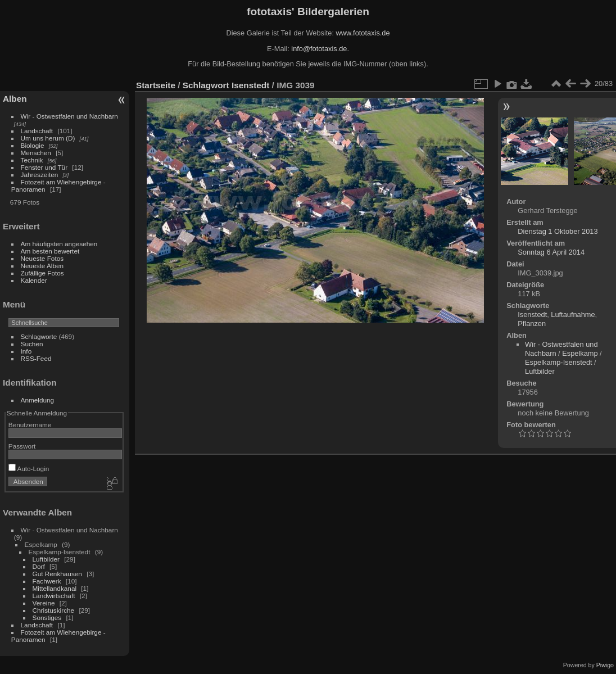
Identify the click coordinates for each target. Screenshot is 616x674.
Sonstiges (47, 618)
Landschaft (37, 131)
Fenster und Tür (44, 167)
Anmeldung (38, 400)
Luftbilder (46, 559)
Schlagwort (206, 85)
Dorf (39, 566)
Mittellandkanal (55, 588)
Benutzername (30, 425)
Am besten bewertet (50, 251)
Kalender (34, 280)
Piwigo (605, 665)
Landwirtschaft (54, 596)
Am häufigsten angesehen (59, 244)
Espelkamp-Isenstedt (559, 362)
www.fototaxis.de (363, 33)
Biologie (33, 145)
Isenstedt (250, 85)
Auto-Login (29, 469)
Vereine (44, 603)
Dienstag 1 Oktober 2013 (558, 231)
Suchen (32, 344)
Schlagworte (39, 336)
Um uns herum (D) (48, 138)
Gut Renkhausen (57, 574)
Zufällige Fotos (42, 273)
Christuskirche (54, 610)
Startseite (156, 85)
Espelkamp (580, 353)
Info (26, 351)
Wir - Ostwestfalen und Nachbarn (69, 116)
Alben (15, 99)
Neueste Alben (42, 266)
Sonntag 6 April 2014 (551, 252)
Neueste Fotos (42, 258)
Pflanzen (532, 324)
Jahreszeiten (40, 175)
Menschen (36, 153)
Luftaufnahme (573, 315)
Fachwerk (47, 581)
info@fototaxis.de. (320, 49)
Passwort (22, 446)
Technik (32, 160)
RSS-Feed (36, 358)
